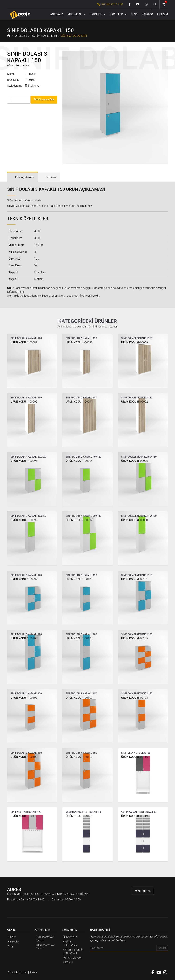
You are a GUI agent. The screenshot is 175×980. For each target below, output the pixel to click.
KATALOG (147, 14)
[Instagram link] (146, 4)
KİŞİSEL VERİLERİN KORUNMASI (73, 951)
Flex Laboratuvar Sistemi (45, 939)
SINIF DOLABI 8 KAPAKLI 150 (81, 694)
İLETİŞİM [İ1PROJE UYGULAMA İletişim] (68, 963)
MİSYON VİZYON (72, 958)
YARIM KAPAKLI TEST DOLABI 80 (139, 812)
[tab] (22, 177)
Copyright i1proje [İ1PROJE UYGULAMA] (17, 972)
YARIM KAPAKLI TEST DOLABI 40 (83, 812)
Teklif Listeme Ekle (44, 99)
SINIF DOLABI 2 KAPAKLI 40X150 (28, 516)
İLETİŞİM (162, 14)
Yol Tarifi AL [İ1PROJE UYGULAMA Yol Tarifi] (143, 891)
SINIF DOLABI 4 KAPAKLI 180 (81, 753)
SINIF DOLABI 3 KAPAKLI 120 (81, 575)
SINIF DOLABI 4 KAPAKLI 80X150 (139, 457)
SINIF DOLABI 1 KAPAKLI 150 (26, 398)
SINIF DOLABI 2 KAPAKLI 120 (26, 338)
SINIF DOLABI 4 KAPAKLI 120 (26, 694)
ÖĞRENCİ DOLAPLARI (74, 36)
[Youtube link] (138, 4)
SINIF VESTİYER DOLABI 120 (26, 812)
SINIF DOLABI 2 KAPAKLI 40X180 (139, 516)
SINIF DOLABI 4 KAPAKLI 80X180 (83, 516)
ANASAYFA (57, 14)
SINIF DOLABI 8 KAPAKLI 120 (137, 634)
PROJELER (118, 14)
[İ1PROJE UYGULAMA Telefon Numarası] (143, 900)
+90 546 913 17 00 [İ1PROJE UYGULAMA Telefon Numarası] (110, 4)
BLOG (134, 14)
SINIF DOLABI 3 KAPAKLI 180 (81, 634)
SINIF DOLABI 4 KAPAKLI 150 (137, 694)
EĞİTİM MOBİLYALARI (44, 36)
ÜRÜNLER (98, 14)
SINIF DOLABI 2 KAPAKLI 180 (81, 398)
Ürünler (12, 937)
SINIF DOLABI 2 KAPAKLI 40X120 (83, 457)
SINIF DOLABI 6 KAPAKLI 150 (137, 575)
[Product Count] (19, 100)
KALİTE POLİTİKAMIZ (70, 943)
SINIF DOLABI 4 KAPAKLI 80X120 (28, 457)
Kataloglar (13, 942)
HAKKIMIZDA (70, 937)
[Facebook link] (130, 4)
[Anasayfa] (20, 15)
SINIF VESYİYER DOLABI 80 (136, 753)
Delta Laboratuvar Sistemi (45, 947)
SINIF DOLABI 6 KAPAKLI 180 (26, 634)
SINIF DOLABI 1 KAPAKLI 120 (81, 338)
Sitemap (34, 972)
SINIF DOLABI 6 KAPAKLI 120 (26, 575)
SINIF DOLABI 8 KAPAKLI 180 (26, 753)
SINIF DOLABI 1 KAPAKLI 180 (137, 398)
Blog (10, 946)
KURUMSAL (77, 14)
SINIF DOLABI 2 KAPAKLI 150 (137, 338)
